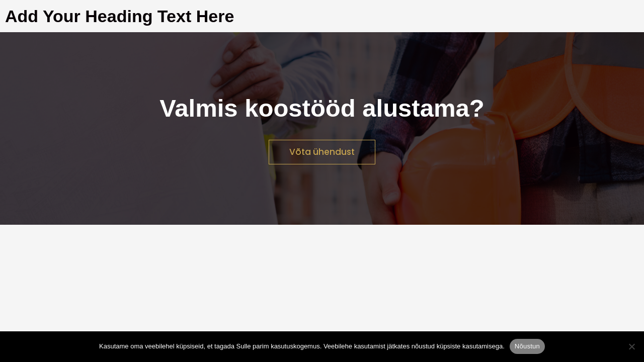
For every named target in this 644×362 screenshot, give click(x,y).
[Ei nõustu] (631, 346)
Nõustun (527, 346)
